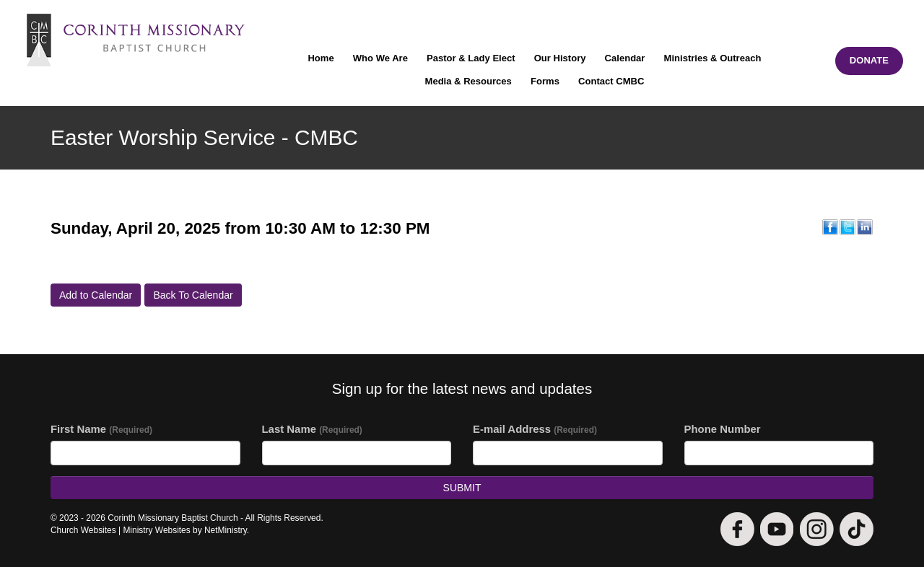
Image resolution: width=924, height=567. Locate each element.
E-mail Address (535, 429)
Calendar (625, 58)
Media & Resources (468, 81)
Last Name (312, 429)
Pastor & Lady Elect (471, 58)
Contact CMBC (611, 81)
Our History (560, 58)
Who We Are (380, 58)
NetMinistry (226, 530)
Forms (545, 81)
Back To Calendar (193, 295)
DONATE (869, 60)
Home (321, 58)
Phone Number (723, 429)
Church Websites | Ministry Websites (122, 530)
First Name (101, 429)
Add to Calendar (96, 295)
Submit (462, 488)
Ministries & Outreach (713, 58)
